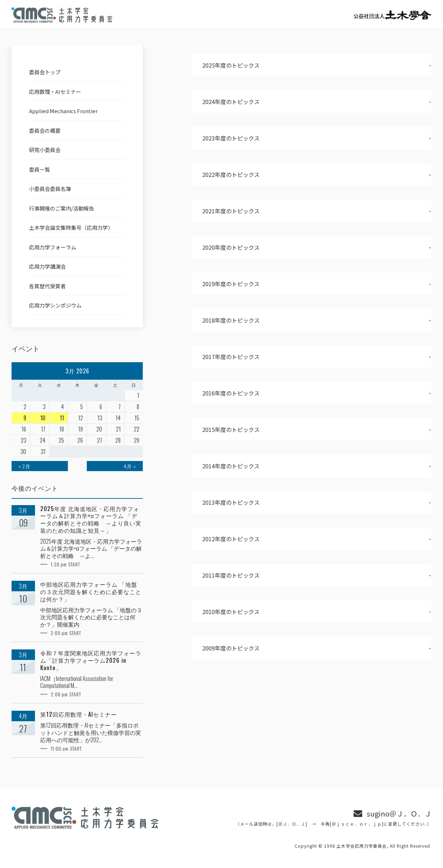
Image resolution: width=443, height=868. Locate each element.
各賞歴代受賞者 (47, 286)
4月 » (130, 466)
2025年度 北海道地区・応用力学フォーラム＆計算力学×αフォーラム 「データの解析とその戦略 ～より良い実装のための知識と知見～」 (91, 520)
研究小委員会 (45, 150)
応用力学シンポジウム (55, 305)
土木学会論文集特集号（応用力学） (71, 228)
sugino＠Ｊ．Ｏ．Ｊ (399, 814)
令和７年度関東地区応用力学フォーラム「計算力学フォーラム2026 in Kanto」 (91, 660)
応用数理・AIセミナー (55, 92)
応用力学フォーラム (53, 247)
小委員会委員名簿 (50, 189)
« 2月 (24, 466)
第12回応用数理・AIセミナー (79, 714)
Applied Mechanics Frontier (63, 111)
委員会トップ (45, 72)
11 (62, 418)
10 (43, 418)
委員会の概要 (45, 130)
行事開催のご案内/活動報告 (62, 208)
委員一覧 (40, 169)
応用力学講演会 (47, 266)
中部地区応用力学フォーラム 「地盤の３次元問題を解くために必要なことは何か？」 (91, 592)
